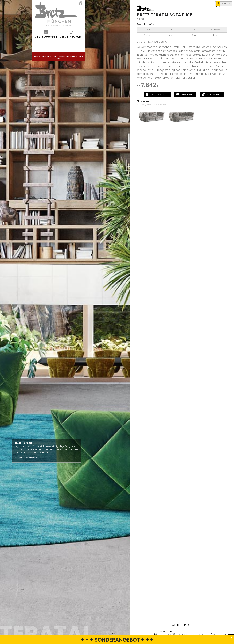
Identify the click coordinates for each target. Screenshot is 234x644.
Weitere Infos (197, 625)
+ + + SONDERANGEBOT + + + (117, 640)
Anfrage (203, 94)
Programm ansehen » (26, 457)
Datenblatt (175, 94)
